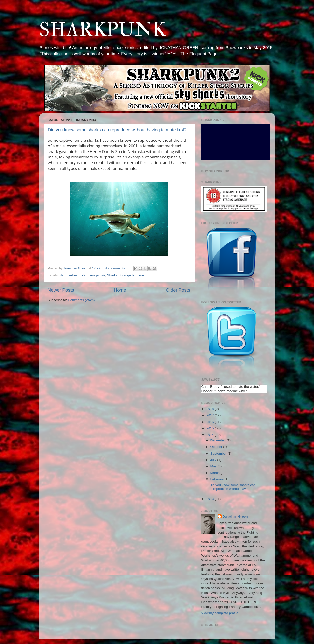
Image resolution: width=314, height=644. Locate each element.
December (219, 440)
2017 (210, 415)
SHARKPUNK (103, 30)
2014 (210, 435)
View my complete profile (220, 613)
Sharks (112, 275)
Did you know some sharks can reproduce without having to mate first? (117, 130)
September (219, 453)
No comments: (116, 268)
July (214, 460)
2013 (210, 499)
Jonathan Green (235, 516)
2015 (210, 428)
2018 (210, 409)
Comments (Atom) (81, 300)
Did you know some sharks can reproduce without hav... (232, 487)
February (218, 479)
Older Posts (178, 290)
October (217, 447)
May (214, 466)
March (216, 473)
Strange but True (132, 275)
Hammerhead (70, 275)
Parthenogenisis (93, 275)
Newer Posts (61, 290)
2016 (210, 422)
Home (120, 290)
